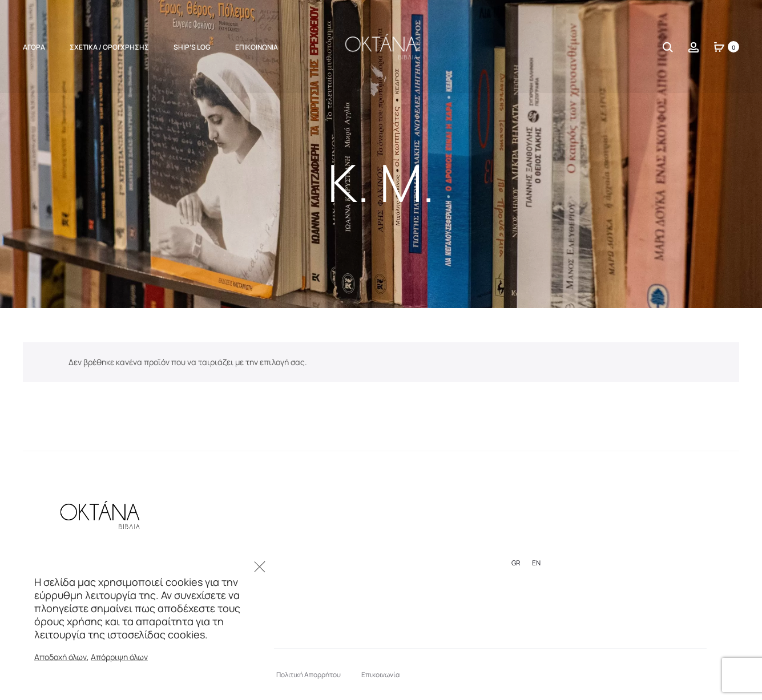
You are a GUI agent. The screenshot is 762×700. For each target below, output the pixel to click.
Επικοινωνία (257, 47)
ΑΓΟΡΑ (34, 47)
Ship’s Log (192, 47)
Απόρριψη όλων (119, 657)
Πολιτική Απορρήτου (309, 675)
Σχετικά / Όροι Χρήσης (109, 47)
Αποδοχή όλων (61, 657)
